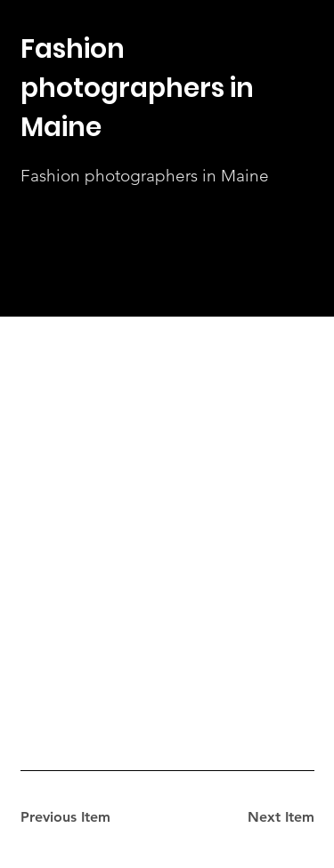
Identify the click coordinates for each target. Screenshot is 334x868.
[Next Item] (251, 817)
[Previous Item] (84, 817)
